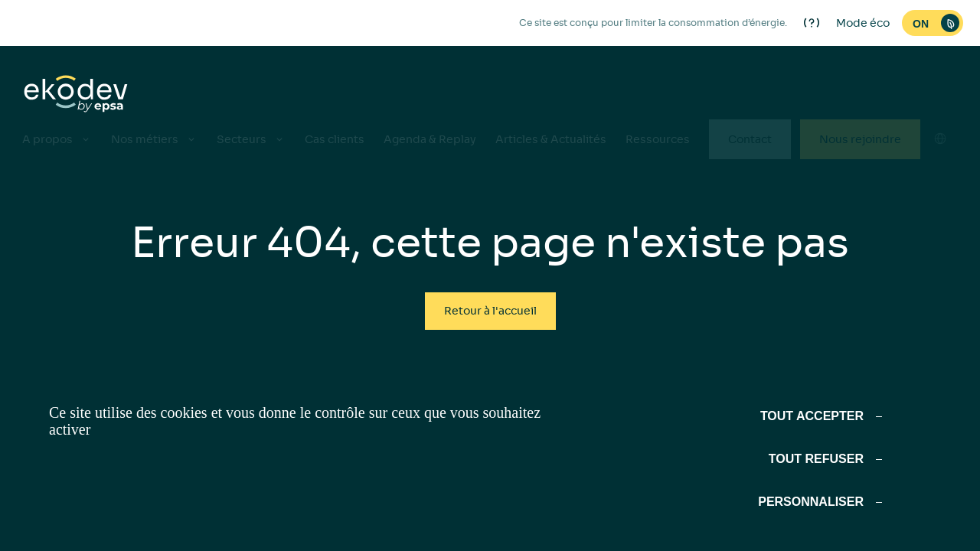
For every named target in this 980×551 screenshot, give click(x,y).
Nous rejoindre (860, 139)
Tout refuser (816, 459)
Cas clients (335, 139)
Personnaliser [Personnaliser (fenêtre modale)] (811, 502)
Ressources (658, 139)
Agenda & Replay (430, 139)
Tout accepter (812, 416)
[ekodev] (76, 95)
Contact (750, 139)
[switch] (933, 23)
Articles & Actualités (551, 139)
